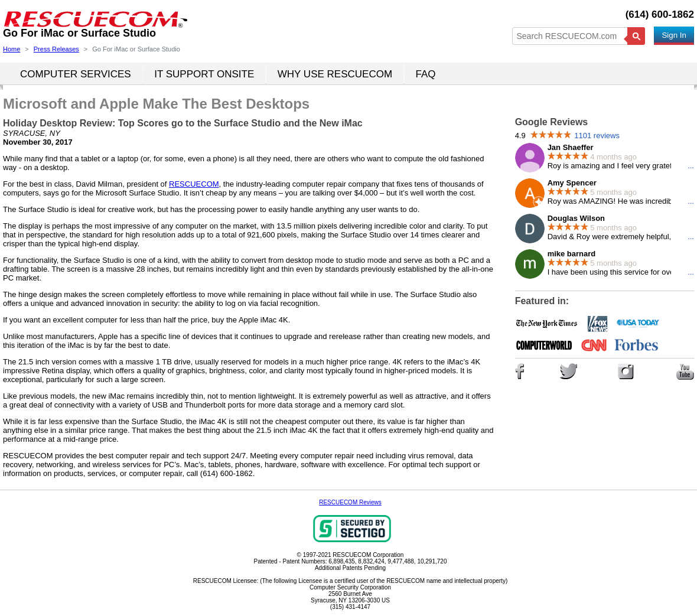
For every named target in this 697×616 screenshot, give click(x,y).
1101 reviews (597, 136)
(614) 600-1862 (660, 14)
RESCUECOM (194, 184)
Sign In (674, 35)
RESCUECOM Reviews (350, 502)
